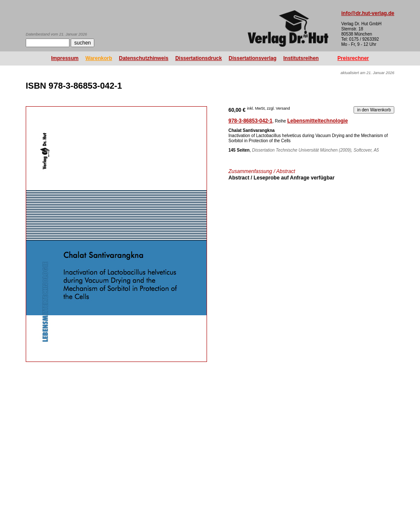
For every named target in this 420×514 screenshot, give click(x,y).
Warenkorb (99, 58)
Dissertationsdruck (199, 58)
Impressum (65, 58)
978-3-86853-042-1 (250, 121)
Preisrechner (353, 58)
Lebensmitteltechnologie (317, 121)
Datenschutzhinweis (144, 58)
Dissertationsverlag (253, 58)
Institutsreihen (301, 58)
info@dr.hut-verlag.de (368, 13)
